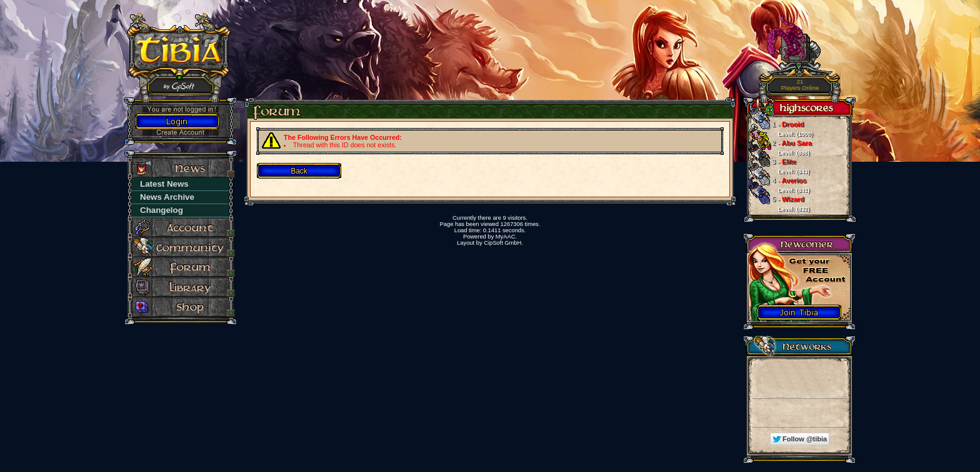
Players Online (800, 85)
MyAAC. (506, 237)
